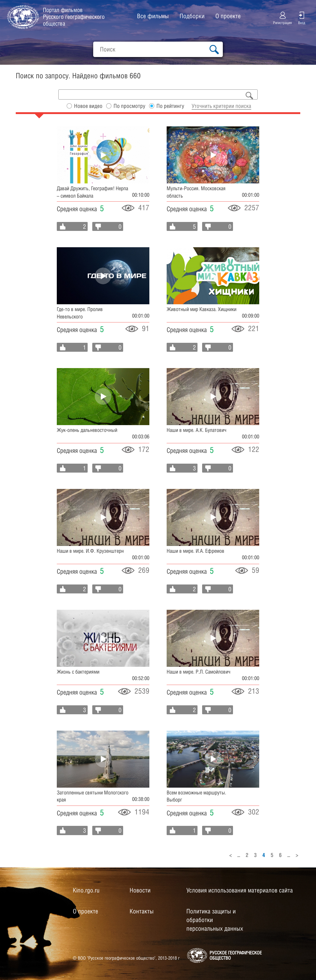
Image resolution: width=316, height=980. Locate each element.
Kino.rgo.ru (86, 890)
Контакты (142, 911)
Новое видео (88, 106)
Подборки (192, 16)
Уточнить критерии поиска (221, 106)
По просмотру (129, 106)
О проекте (228, 16)
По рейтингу (170, 106)
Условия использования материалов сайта (240, 890)
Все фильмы (153, 16)
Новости (140, 890)
